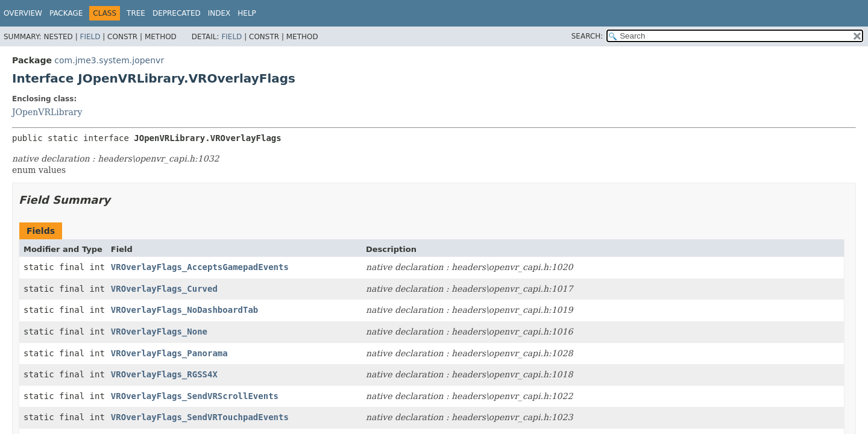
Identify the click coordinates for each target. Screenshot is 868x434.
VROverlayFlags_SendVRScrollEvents (195, 396)
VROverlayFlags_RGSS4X (164, 374)
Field (90, 37)
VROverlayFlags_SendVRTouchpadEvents (200, 417)
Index (219, 13)
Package (66, 13)
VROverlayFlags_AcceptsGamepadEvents (200, 267)
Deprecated (177, 13)
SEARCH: (587, 36)
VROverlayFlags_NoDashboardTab (184, 310)
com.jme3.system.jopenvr (109, 60)
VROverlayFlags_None (159, 332)
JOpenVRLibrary (47, 112)
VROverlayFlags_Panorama (169, 353)
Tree (136, 13)
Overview (23, 13)
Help (247, 13)
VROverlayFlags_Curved (164, 289)
